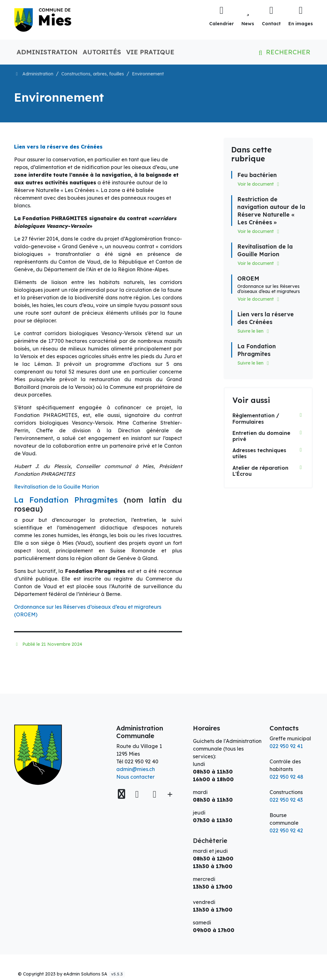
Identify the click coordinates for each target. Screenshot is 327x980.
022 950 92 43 (286, 800)
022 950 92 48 (286, 777)
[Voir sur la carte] (122, 794)
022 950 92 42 (286, 830)
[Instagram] (155, 794)
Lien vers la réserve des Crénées (58, 147)
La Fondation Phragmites (66, 500)
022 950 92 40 (141, 761)
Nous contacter (135, 777)
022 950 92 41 (286, 746)
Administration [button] (47, 52)
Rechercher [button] (283, 52)
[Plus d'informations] (169, 794)
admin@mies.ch (136, 769)
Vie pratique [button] (150, 52)
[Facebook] (138, 794)
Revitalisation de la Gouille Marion (57, 487)
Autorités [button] (102, 52)
